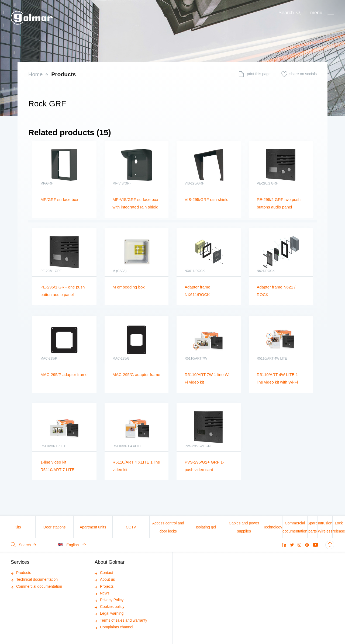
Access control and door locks (168, 527)
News (102, 593)
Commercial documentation (295, 527)
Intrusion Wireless (325, 527)
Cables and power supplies (244, 527)
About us (105, 579)
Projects (104, 586)
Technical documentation (34, 579)
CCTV (131, 527)
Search (23, 545)
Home (35, 74)
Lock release (339, 527)
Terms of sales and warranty (121, 620)
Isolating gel (206, 527)
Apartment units (93, 527)
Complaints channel (114, 627)
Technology (273, 527)
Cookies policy (109, 607)
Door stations (54, 527)
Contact (104, 573)
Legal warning (109, 613)
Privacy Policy (109, 600)
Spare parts (313, 527)
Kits (18, 527)
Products (63, 74)
